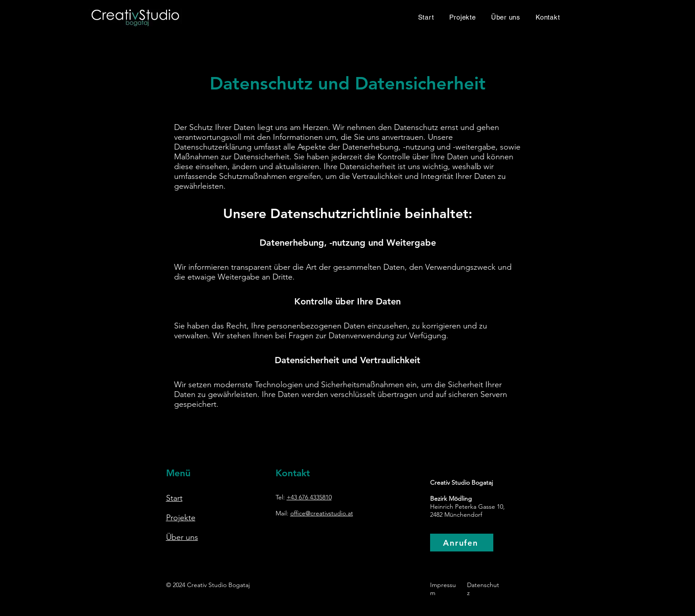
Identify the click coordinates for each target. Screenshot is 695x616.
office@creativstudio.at (322, 513)
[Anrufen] (462, 543)
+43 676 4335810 (309, 497)
